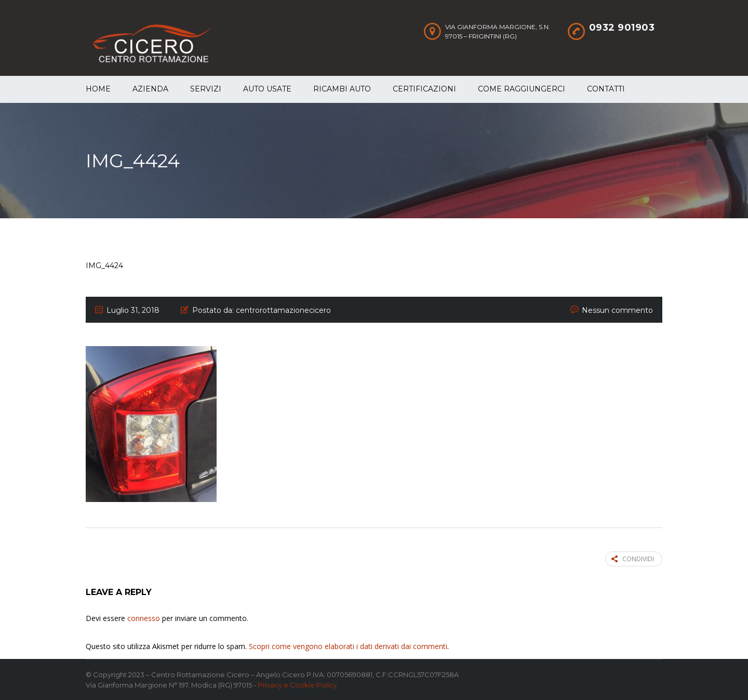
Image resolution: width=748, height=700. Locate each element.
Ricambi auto (342, 89)
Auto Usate (267, 89)
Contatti (606, 89)
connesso (144, 618)
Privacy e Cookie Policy (297, 685)
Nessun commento (617, 310)
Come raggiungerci (522, 89)
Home (98, 89)
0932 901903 (622, 28)
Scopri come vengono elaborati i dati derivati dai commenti (348, 646)
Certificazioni (424, 89)
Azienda (150, 89)
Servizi (206, 89)
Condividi (633, 559)
